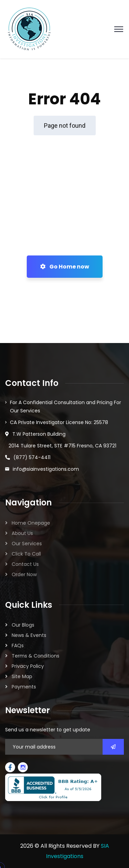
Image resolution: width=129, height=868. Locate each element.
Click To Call (26, 554)
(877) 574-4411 (32, 457)
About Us (22, 533)
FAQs (18, 646)
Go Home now (65, 267)
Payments (24, 687)
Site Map (22, 676)
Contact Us (25, 564)
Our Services (27, 544)
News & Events (29, 635)
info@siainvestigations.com (46, 469)
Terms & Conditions (36, 656)
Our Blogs (23, 625)
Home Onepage (31, 523)
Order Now (24, 574)
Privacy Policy (28, 666)
